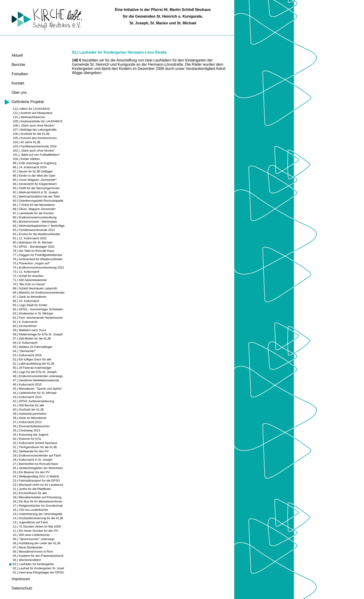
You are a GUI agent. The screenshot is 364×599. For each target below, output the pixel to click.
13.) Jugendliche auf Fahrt (30, 522)
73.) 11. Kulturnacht (26, 272)
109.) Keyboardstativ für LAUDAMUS (38, 121)
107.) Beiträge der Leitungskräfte (35, 130)
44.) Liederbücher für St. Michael (35, 393)
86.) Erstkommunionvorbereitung (35, 217)
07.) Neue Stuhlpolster (28, 547)
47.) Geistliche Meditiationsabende (36, 380)
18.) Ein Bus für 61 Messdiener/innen (38, 501)
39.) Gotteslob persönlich (30, 414)
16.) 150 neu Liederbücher (31, 510)
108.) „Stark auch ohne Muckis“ (34, 125)
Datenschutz (22, 588)
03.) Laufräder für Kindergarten (34, 564)
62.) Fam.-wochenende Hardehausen (38, 318)
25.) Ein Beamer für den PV (31, 472)
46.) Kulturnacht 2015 (27, 384)
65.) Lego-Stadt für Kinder (30, 305)
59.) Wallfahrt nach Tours (29, 330)
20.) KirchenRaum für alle (30, 493)
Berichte (18, 65)
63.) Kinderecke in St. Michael (33, 313)
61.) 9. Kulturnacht (25, 322)
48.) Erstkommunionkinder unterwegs (38, 376)
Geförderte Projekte (28, 102)
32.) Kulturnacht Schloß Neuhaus (35, 443)
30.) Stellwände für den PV (31, 451)
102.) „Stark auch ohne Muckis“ (34, 151)
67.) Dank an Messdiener (30, 297)
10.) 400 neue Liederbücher (31, 535)
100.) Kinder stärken (26, 159)
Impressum (21, 579)
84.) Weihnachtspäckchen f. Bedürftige (39, 226)
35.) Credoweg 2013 (26, 430)
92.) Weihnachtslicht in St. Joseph (36, 192)
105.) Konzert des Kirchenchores (35, 138)
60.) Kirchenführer (25, 326)
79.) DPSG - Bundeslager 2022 (34, 247)
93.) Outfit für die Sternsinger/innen (36, 188)
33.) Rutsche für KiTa (27, 439)
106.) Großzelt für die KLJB (31, 134)
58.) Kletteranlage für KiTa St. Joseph (38, 334)
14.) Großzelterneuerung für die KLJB (38, 518)
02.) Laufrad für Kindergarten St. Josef (38, 568)
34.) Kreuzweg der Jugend (30, 435)
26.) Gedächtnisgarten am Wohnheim (38, 468)
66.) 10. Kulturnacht (26, 301)
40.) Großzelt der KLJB (28, 410)
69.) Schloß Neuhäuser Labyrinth (35, 288)
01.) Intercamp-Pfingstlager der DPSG (38, 572)
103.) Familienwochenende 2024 (35, 146)
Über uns (19, 92)
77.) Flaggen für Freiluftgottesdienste (37, 255)
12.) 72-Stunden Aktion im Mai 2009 (37, 526)
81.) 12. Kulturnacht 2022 (30, 238)
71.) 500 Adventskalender (30, 280)
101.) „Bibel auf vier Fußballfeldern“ (36, 155)
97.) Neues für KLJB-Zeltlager (33, 171)
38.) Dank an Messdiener (30, 418)
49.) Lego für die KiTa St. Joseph (35, 372)
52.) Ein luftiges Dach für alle (32, 359)
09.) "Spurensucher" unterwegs (34, 539)
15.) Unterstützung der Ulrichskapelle (38, 514)
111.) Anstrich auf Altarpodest (32, 113)
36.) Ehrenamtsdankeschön (31, 426)
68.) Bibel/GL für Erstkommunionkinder (39, 293)
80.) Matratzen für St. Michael (33, 242)
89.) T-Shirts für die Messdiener (34, 205)
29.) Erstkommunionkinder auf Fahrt (37, 455)
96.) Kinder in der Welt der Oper (34, 176)
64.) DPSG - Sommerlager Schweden (38, 309)
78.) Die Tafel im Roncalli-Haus (33, 251)
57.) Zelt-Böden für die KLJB (32, 338)
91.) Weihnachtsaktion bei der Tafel (36, 196)
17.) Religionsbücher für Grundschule (38, 506)
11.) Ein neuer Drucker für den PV (36, 531)
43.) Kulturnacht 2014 (27, 397)
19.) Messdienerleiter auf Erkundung (37, 497)
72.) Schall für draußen (28, 276)
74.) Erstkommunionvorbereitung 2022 (38, 267)
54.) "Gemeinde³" (24, 351)
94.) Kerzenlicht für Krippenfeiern (35, 184)
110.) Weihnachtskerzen (29, 117)
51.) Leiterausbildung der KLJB (34, 364)
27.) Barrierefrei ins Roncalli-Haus (35, 464)
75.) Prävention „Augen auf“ (31, 263)
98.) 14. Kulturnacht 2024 (30, 167)
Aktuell (17, 55)
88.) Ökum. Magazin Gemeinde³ (34, 209)
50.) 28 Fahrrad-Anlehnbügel (32, 368)
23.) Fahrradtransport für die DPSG (36, 481)
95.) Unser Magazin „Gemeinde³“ (35, 180)
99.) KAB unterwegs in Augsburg (35, 163)
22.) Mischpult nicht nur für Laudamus (38, 485)
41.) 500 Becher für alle (28, 405)
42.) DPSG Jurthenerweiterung (33, 401)
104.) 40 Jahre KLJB (27, 142)
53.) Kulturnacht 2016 (27, 355)
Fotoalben (20, 74)
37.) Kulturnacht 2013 (27, 422)
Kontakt (18, 83)
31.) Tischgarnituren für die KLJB (35, 447)
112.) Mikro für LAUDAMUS (31, 109)
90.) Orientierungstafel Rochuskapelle (38, 201)
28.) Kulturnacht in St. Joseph (33, 460)
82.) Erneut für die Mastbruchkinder (36, 234)
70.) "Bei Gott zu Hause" (29, 284)
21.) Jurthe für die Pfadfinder (32, 489)
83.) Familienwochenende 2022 (34, 230)
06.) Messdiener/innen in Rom (33, 552)
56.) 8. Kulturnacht (25, 343)
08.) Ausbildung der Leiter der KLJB (37, 543)
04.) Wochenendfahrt (27, 560)
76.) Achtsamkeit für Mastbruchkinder (38, 259)
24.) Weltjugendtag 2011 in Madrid (36, 476)
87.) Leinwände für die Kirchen (33, 213)
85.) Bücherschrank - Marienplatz (35, 222)
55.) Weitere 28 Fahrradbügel (32, 347)
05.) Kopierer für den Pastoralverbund (38, 556)
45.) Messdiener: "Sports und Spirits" (37, 389)
